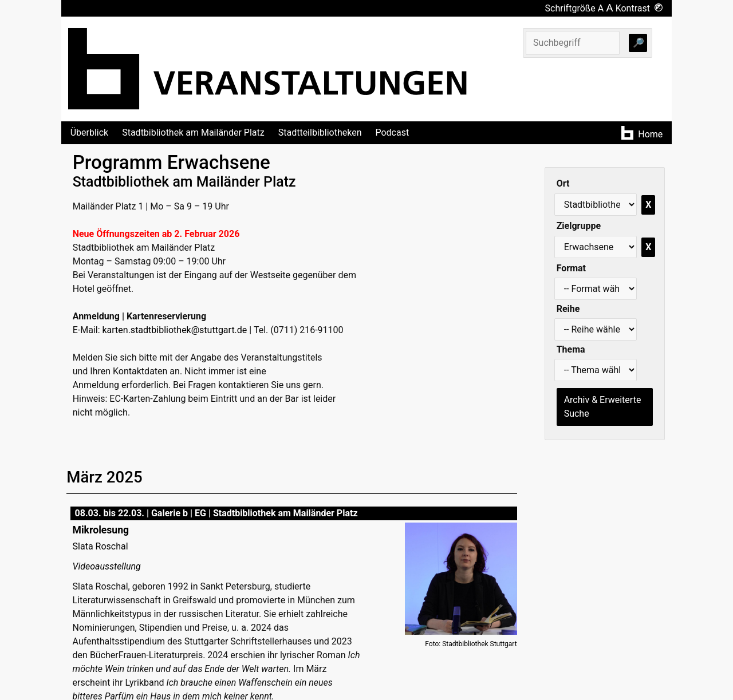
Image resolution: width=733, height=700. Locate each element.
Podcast (392, 133)
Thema (571, 349)
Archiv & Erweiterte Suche (603, 407)
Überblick (90, 133)
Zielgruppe (579, 226)
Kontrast (639, 8)
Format (571, 268)
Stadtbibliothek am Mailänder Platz (193, 133)
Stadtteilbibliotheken (320, 133)
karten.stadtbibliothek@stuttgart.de (174, 330)
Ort (563, 183)
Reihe (568, 309)
